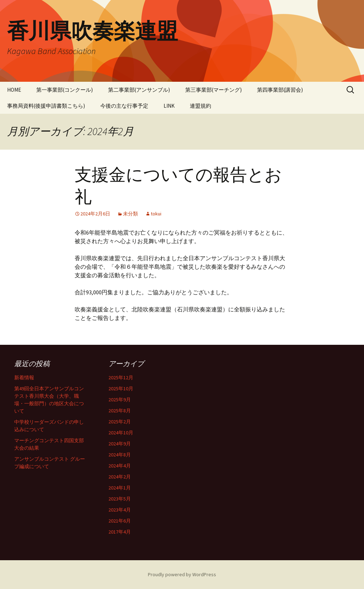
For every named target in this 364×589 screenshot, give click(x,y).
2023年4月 (120, 510)
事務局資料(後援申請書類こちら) (46, 106)
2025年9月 (120, 400)
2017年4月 (120, 532)
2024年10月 (121, 433)
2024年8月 (120, 455)
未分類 (130, 214)
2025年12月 (121, 378)
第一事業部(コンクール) (65, 90)
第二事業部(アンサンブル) (139, 90)
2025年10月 (121, 389)
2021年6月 (120, 521)
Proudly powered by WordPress (182, 574)
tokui (156, 214)
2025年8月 (120, 411)
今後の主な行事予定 (124, 106)
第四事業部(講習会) (280, 90)
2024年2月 (120, 477)
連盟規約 (200, 106)
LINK (169, 106)
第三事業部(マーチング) (213, 90)
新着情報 (24, 378)
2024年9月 (120, 444)
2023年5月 (120, 499)
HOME (14, 90)
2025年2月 (120, 422)
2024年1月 (120, 488)
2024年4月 (120, 466)
